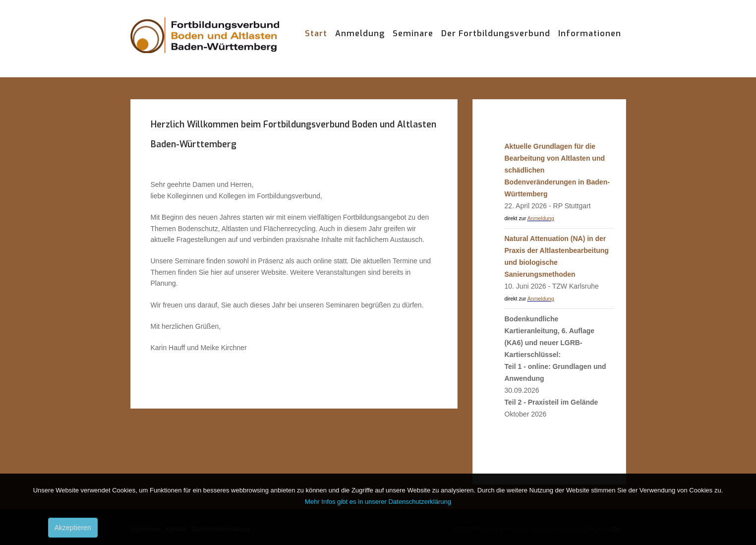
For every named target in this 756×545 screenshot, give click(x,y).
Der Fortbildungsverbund (496, 33)
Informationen (590, 33)
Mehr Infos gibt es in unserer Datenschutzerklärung (378, 502)
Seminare (413, 33)
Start (316, 33)
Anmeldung (360, 33)
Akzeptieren (73, 528)
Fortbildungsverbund (205, 45)
